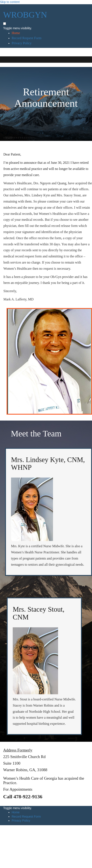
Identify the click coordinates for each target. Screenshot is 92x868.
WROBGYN (25, 15)
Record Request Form (26, 38)
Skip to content (10, 2)
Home (16, 33)
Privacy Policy (22, 43)
